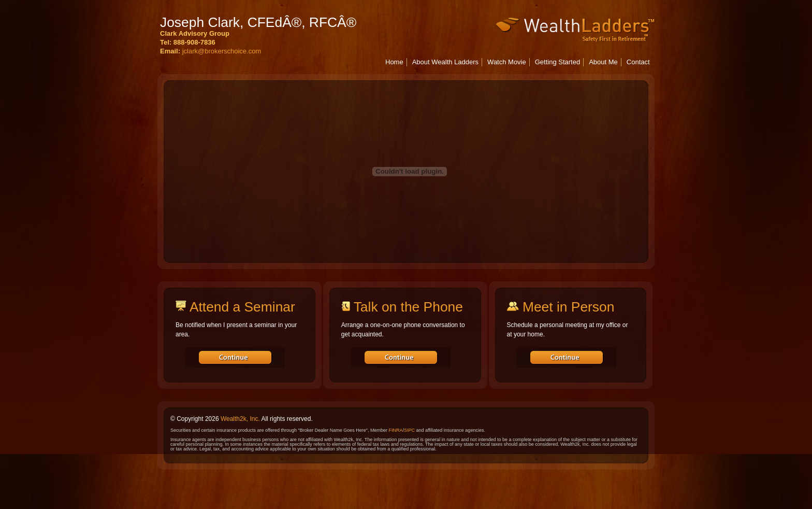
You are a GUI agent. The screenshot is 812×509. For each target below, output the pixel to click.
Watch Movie (507, 62)
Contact (638, 62)
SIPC (409, 430)
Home (394, 62)
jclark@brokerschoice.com (222, 51)
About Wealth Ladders (445, 62)
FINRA (395, 430)
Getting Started (557, 62)
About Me (603, 62)
